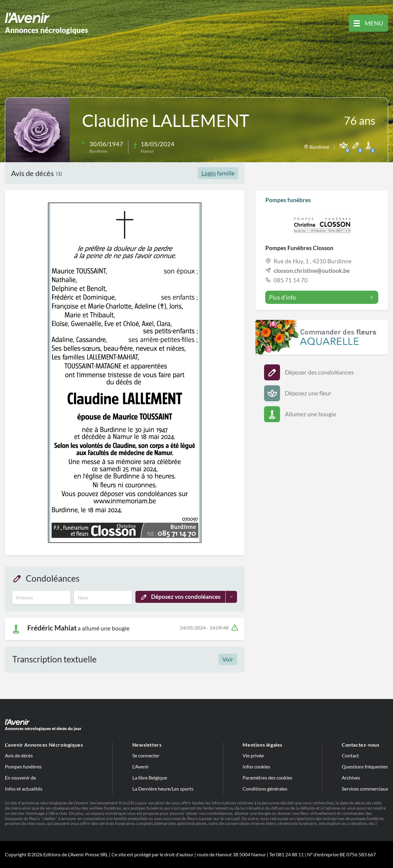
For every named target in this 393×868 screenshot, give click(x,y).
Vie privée (253, 755)
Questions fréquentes (365, 766)
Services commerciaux (365, 789)
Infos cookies (256, 766)
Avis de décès (19, 755)
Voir (228, 659)
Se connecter (146, 755)
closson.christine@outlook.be (312, 271)
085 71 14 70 (291, 280)
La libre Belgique (150, 778)
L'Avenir (141, 766)
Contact (350, 755)
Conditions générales (265, 789)
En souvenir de (20, 778)
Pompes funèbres (23, 766)
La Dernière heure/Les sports (163, 789)
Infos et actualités (24, 789)
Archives (351, 778)
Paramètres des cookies (267, 778)
